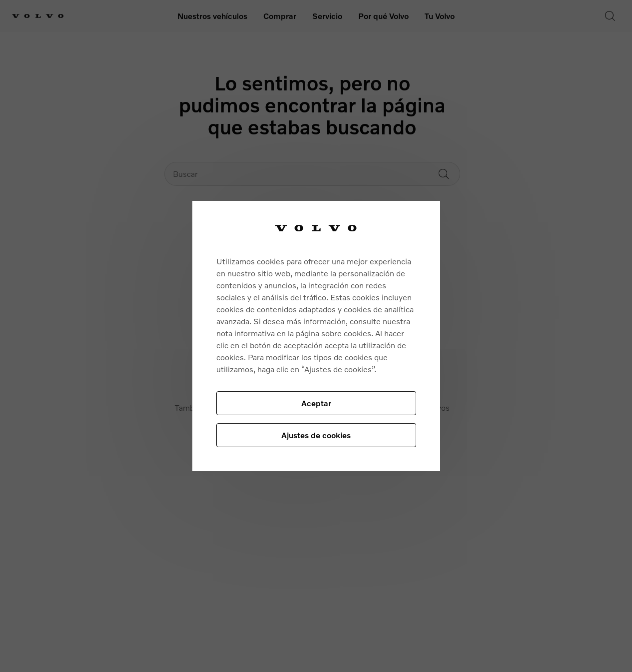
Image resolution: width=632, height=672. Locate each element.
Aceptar (316, 403)
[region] (316, 336)
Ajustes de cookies (316, 435)
